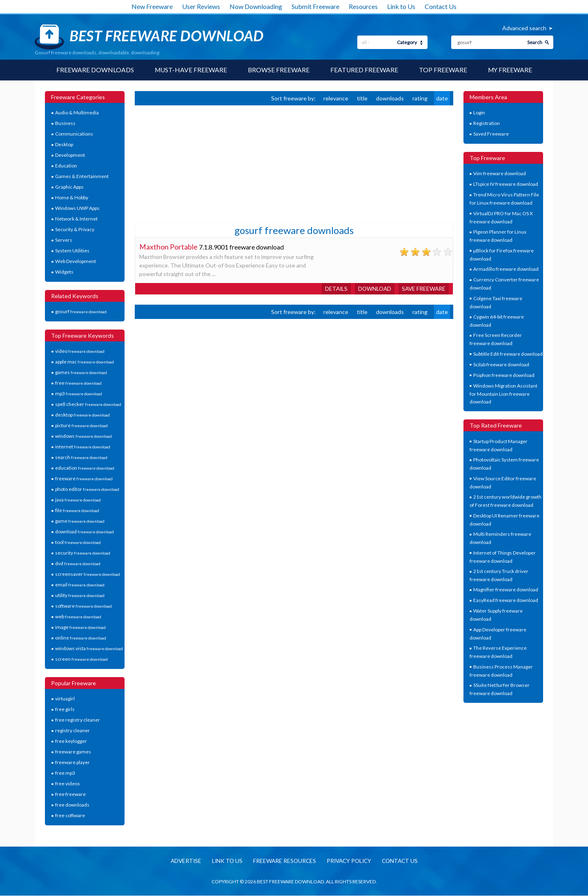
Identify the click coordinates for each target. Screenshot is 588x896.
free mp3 (65, 773)
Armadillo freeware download (506, 269)
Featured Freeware (364, 70)
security (83, 553)
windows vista (89, 649)
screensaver (88, 574)
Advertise (183, 861)
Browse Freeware (278, 70)
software (84, 606)
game (80, 521)
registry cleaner (72, 731)
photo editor (87, 489)
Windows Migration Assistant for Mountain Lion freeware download (504, 394)
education (85, 468)
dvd (78, 564)
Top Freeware (443, 70)
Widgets (64, 272)
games (81, 373)
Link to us (225, 861)
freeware (84, 479)
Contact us (403, 861)
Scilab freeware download (501, 364)
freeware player (72, 763)
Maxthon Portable (168, 247)
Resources (363, 6)
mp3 (79, 394)
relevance (336, 98)
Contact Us (441, 6)
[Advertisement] (196, 163)
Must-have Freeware (190, 70)
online (81, 638)
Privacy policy (350, 861)
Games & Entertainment (82, 177)
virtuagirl (65, 699)
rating (420, 98)
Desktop (64, 145)
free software (70, 816)
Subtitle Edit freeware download (508, 354)
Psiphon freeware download (504, 375)
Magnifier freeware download (506, 590)
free (78, 383)
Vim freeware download (500, 174)
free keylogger (71, 741)
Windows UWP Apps (77, 208)
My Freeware (511, 70)
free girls (65, 710)
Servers (64, 240)
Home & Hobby (72, 198)
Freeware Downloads (94, 70)
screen (81, 659)
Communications (74, 134)
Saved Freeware (491, 134)
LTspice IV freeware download (506, 184)
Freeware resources (283, 861)
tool (78, 543)
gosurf (81, 312)
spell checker (88, 405)
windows (84, 436)
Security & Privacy (75, 230)
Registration (487, 124)
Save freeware (423, 289)
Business (65, 124)
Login (479, 113)
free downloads (72, 805)
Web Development (76, 262)
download (85, 532)
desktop (82, 415)
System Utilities (72, 251)
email (80, 585)
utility (80, 596)
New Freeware (152, 6)
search (81, 458)
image (80, 627)
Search (535, 42)
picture (81, 426)
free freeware (70, 795)
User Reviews (201, 6)
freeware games (73, 752)
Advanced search (524, 28)
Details (333, 289)
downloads (390, 98)
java (78, 500)
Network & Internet (76, 219)
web (78, 617)
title (362, 98)
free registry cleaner (78, 720)
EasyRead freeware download (506, 601)
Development (70, 155)
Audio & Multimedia (77, 113)
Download (373, 289)
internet (83, 447)
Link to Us (401, 6)
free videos (68, 784)
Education (66, 166)
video (80, 351)
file (77, 511)
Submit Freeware (315, 6)
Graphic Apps (69, 187)
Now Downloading (256, 6)
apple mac (85, 362)
